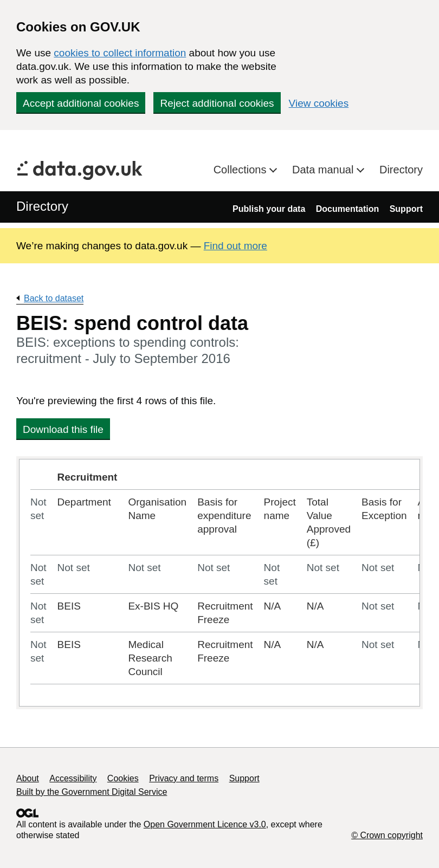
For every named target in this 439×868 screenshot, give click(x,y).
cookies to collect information (120, 53)
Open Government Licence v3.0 (205, 824)
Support (406, 209)
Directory (401, 170)
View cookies (319, 103)
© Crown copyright (387, 835)
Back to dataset (54, 298)
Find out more (235, 246)
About (28, 778)
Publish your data (269, 209)
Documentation (347, 209)
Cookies (123, 778)
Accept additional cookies (81, 103)
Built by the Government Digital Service (92, 792)
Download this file (63, 429)
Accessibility (73, 778)
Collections (241, 170)
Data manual (324, 170)
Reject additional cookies (217, 103)
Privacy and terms (184, 778)
